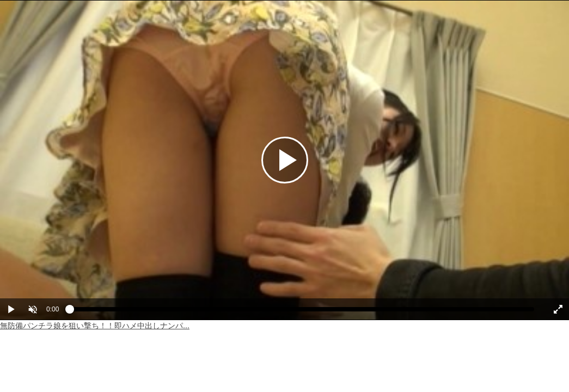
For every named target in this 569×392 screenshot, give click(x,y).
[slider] (302, 312)
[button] (33, 309)
